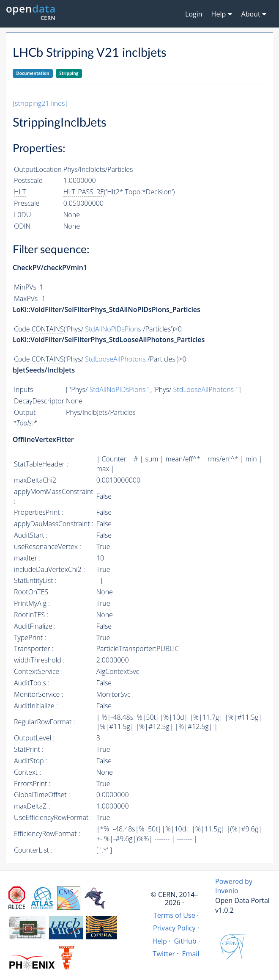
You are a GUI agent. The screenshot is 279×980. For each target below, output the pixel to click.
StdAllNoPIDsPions (113, 329)
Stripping (69, 73)
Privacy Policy (174, 928)
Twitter (164, 954)
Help (160, 941)
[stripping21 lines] (40, 103)
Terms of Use (174, 915)
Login (194, 14)
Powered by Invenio (234, 886)
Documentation (33, 73)
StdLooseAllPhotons (115, 359)
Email (191, 954)
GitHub (185, 941)
